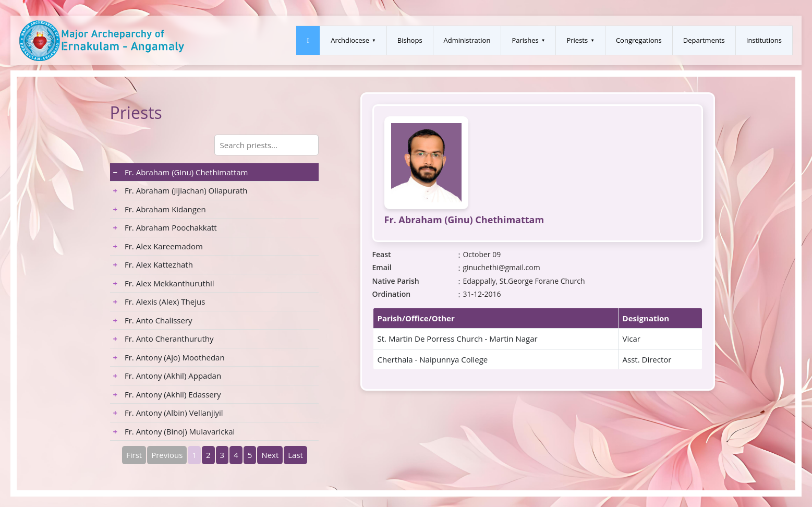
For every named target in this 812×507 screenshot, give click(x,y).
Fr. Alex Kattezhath (153, 264)
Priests (577, 40)
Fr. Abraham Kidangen (160, 209)
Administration (467, 40)
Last (295, 455)
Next (270, 455)
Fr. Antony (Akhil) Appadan (167, 376)
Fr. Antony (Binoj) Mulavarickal (174, 431)
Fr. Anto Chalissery (153, 320)
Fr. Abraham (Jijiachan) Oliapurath (180, 190)
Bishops (410, 40)
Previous (167, 455)
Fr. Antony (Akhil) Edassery (167, 394)
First (134, 455)
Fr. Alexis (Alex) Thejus (159, 301)
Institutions (764, 40)
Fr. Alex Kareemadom (158, 246)
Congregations (639, 40)
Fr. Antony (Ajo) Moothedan (169, 357)
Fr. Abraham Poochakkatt (165, 227)
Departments (704, 40)
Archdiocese (350, 40)
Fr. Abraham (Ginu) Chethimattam (181, 172)
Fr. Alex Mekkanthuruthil (164, 283)
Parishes (525, 40)
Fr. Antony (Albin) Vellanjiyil (168, 413)
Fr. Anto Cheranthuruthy (163, 339)
